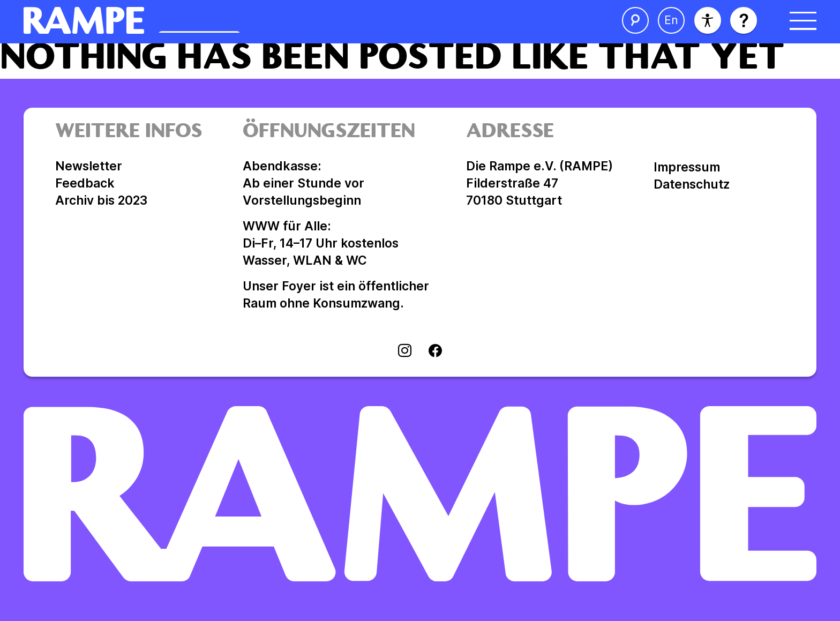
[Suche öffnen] (635, 20)
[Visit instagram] (405, 352)
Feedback (85, 183)
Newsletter (89, 166)
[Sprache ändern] (671, 20)
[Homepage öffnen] (202, 20)
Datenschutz (692, 184)
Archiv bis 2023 (101, 200)
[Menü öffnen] (803, 20)
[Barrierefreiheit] (708, 20)
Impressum (687, 167)
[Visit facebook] (435, 352)
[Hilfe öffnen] (744, 20)
